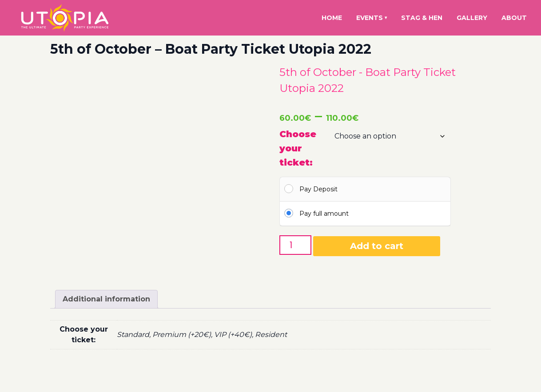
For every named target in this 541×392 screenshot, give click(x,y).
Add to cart (377, 246)
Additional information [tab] (106, 299)
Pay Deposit (318, 189)
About (514, 18)
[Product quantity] (296, 245)
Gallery (472, 18)
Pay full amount (324, 214)
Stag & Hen (422, 18)
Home (332, 18)
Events (372, 18)
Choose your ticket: (298, 148)
